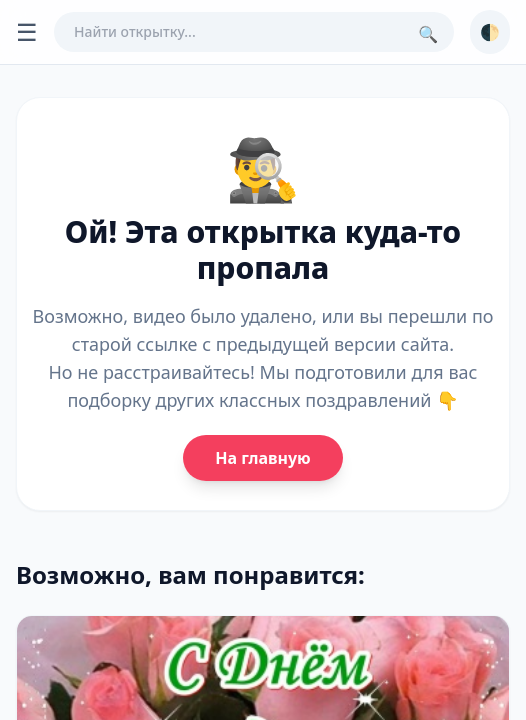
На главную (262, 458)
